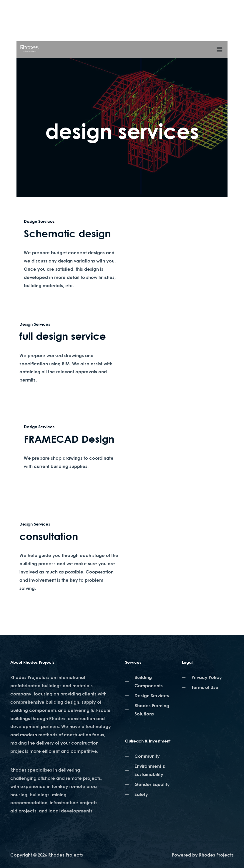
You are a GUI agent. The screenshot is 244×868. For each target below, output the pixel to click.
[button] (220, 50)
